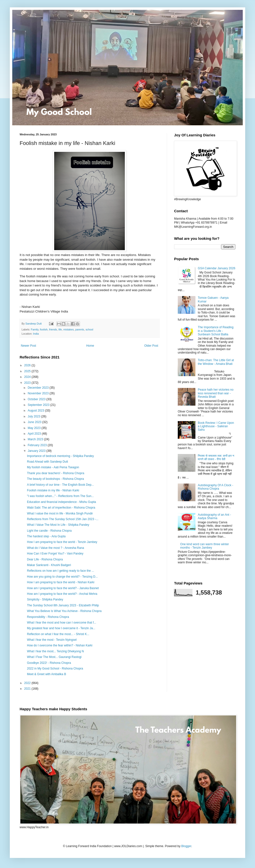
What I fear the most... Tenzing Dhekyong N (55, 651)
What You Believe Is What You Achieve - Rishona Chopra (64, 611)
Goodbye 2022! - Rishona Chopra (49, 663)
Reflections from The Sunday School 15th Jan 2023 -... (63, 519)
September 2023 (39, 405)
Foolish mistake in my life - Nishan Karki (53, 490)
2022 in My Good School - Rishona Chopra (55, 669)
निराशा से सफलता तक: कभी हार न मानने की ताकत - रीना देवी (216, 457)
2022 (28, 683)
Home (90, 346)
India (36, 334)
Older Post (151, 346)
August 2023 (36, 411)
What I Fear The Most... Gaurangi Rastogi (54, 657)
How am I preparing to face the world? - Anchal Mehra (62, 594)
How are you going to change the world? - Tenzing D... (62, 577)
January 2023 (37, 451)
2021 (28, 689)
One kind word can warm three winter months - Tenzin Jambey (205, 546)
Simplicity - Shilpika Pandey (45, 599)
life (60, 329)
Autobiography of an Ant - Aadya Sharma (214, 516)
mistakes (69, 329)
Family (35, 329)
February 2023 (38, 445)
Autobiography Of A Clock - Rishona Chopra (216, 487)
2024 (28, 377)
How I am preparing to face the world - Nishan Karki (61, 582)
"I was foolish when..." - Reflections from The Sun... (60, 496)
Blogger (186, 846)
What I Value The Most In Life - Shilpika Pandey (58, 525)
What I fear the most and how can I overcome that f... (62, 623)
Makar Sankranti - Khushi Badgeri (49, 565)
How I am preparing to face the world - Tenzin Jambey (62, 542)
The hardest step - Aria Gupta (46, 536)
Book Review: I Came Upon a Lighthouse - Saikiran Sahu (216, 426)
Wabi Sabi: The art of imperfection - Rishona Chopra (61, 508)
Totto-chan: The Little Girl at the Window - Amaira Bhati (216, 362)
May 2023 (35, 428)
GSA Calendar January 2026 (217, 268)
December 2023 (39, 388)
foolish (44, 329)
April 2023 (35, 434)
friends (53, 329)
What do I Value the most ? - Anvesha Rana (56, 548)
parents (80, 329)
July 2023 (34, 416)
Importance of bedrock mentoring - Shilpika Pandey (60, 456)
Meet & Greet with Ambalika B (46, 674)
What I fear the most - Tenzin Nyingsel (52, 640)
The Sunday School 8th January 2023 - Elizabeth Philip (63, 605)
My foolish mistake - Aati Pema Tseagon (53, 467)
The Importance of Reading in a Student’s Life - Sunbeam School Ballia (216, 331)
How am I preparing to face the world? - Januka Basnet (63, 588)
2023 (28, 383)
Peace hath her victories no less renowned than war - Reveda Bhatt (216, 393)
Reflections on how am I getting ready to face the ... (61, 571)
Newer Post (28, 346)
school (89, 329)
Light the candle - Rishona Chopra (49, 531)
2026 (28, 365)
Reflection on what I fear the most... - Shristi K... (58, 634)
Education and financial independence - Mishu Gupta (62, 502)
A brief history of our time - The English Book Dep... (60, 485)
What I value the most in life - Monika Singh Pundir (60, 513)
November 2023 (39, 393)
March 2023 (36, 439)
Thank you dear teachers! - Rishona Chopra (56, 473)
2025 (28, 371)
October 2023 (37, 399)
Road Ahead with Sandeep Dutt (47, 462)
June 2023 (35, 422)
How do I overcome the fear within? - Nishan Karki (60, 645)
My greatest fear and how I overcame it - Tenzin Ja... (61, 628)
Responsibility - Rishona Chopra (48, 617)
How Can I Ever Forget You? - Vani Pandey (55, 554)
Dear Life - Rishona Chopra (45, 559)
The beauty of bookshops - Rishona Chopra (55, 479)
